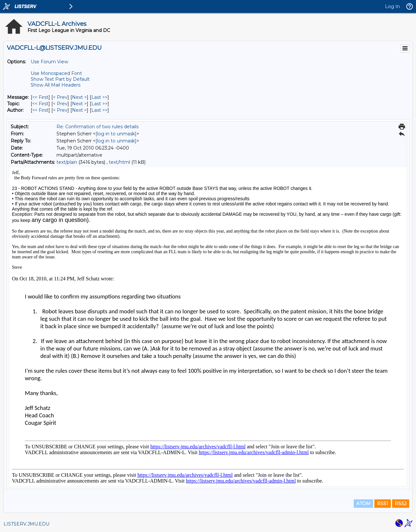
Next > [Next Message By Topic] (79, 104)
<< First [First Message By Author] (40, 110)
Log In (392, 6)
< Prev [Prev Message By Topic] (60, 104)
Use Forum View (49, 62)
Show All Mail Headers (56, 85)
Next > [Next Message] (79, 97)
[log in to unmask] (116, 134)
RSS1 (383, 504)
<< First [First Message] (40, 97)
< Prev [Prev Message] (60, 97)
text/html (119, 162)
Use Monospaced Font (56, 73)
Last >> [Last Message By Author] (99, 110)
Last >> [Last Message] (99, 97)
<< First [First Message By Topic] (40, 104)
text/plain (67, 162)
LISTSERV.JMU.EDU (26, 524)
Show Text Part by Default (60, 79)
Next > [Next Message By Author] (79, 110)
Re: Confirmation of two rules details (97, 127)
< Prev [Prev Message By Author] (60, 110)
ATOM (363, 504)
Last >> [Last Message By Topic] (99, 104)
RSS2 (401, 504)
